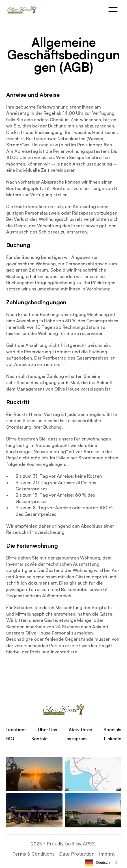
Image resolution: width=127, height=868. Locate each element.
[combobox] (102, 863)
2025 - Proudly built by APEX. (64, 844)
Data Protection (77, 854)
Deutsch (97, 863)
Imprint (107, 854)
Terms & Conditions (34, 854)
